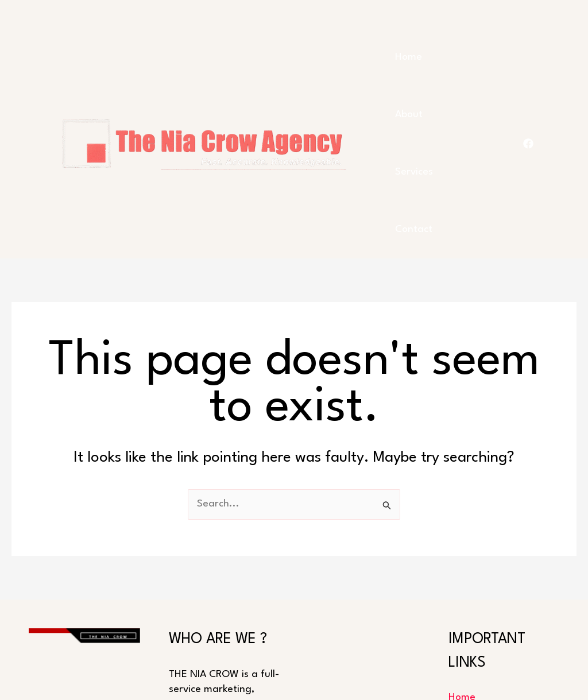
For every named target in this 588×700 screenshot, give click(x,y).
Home (409, 57)
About (409, 115)
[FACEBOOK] (528, 144)
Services (414, 172)
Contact (414, 229)
